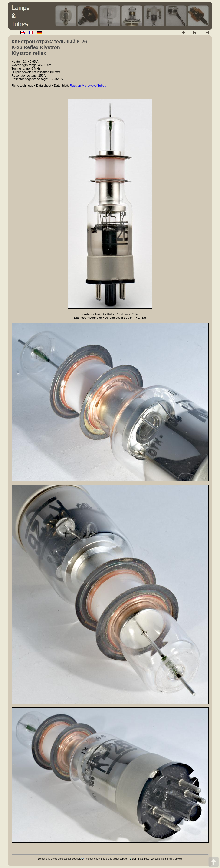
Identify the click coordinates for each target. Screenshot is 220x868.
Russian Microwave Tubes (88, 85)
